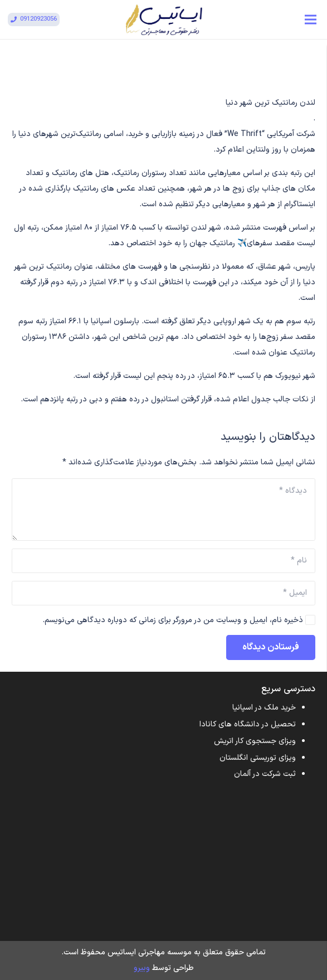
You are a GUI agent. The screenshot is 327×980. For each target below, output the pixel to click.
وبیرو (142, 968)
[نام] (163, 561)
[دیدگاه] (163, 510)
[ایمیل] (163, 593)
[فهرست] (311, 20)
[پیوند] (164, 20)
